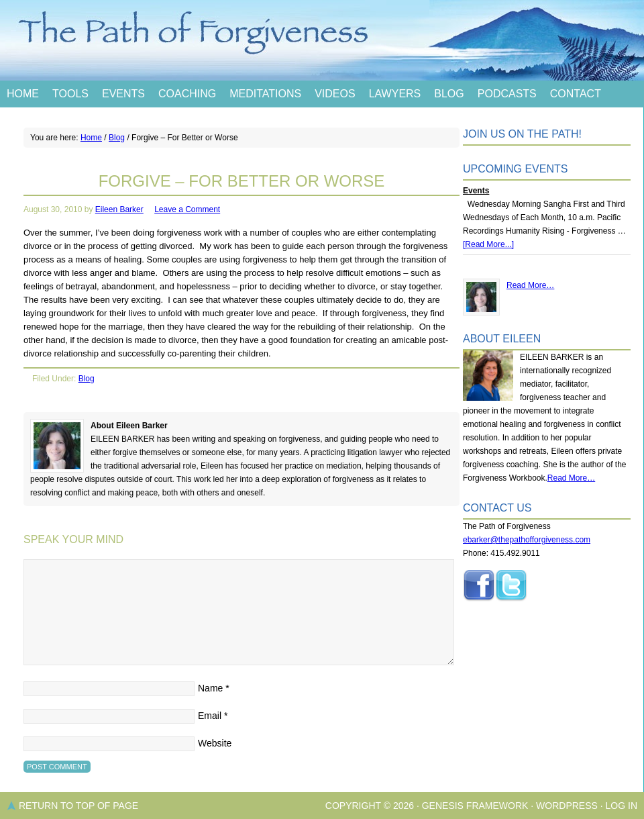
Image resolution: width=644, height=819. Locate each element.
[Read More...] (488, 244)
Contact (576, 94)
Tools (70, 94)
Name (210, 688)
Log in (622, 806)
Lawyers (395, 94)
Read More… (530, 285)
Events (123, 94)
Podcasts (507, 94)
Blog (449, 94)
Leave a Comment (187, 209)
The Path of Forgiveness (322, 40)
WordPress (567, 806)
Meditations (265, 94)
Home (23, 94)
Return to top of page (78, 806)
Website (215, 743)
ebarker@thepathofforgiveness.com (527, 540)
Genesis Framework (475, 806)
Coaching (187, 94)
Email (210, 716)
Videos (335, 94)
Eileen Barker (119, 209)
